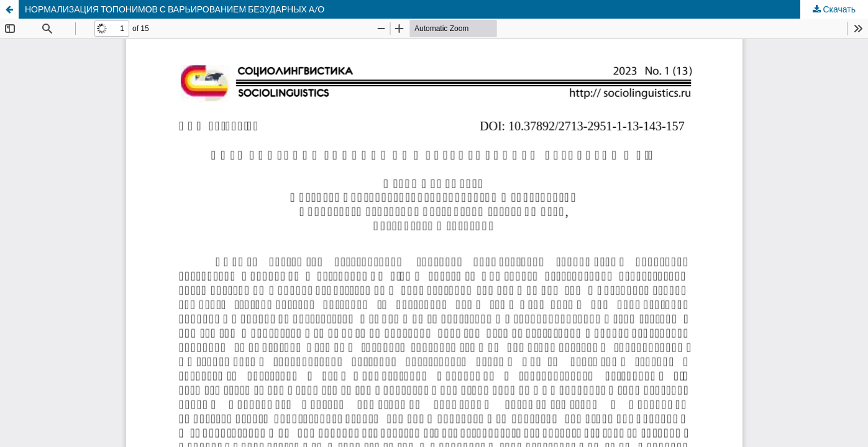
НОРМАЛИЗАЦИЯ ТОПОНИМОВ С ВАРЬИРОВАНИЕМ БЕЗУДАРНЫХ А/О (175, 9)
